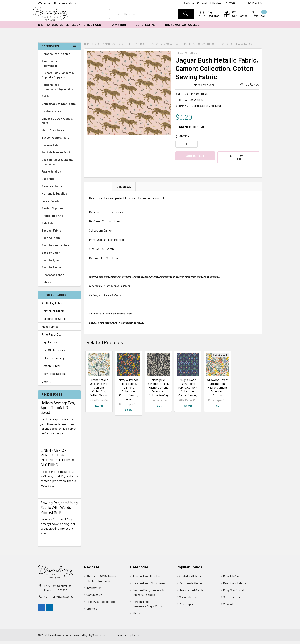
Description (98, 188)
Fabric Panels (59, 204)
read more (47, 443)
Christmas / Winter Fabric (59, 107)
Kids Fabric (59, 227)
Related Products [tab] (105, 343)
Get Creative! (147, 28)
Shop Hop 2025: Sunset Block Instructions (69, 28)
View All (47, 385)
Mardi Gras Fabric (53, 134)
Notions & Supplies (59, 197)
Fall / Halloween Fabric (57, 156)
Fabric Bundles (51, 175)
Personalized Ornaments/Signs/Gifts (59, 90)
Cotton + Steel (51, 369)
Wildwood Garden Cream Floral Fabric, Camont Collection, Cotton (218, 389)
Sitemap (92, 612)
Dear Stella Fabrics (53, 353)
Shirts (59, 100)
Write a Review (250, 88)
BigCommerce (97, 638)
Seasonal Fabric (59, 190)
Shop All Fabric (59, 234)
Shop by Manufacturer (59, 249)
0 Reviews (124, 188)
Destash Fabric (52, 114)
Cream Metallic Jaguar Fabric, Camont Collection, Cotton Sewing (99, 389)
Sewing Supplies (53, 212)
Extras (59, 286)
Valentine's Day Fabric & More (57, 124)
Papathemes (140, 638)
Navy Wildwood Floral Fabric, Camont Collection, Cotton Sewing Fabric (129, 390)
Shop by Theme (59, 271)
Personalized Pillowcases (59, 67)
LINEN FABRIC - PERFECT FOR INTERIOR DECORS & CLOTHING (57, 461)
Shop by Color (59, 256)
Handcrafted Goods (54, 322)
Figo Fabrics (50, 346)
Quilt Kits (48, 182)
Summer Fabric (51, 148)
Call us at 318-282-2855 (58, 601)
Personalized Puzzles (56, 57)
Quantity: (183, 139)
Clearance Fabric (53, 278)
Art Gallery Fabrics (53, 306)
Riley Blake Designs (54, 377)
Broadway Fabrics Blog (182, 28)
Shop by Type (59, 264)
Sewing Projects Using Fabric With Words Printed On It (59, 511)
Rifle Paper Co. (51, 338)
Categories (50, 50)
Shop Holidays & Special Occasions (59, 165)
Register (209, 18)
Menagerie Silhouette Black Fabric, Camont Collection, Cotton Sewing (158, 389)
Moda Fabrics (50, 330)
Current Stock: (190, 130)
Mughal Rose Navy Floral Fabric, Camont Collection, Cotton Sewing (188, 389)
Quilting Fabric (51, 241)
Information (118, 28)
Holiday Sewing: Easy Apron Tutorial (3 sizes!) (58, 411)
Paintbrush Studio (53, 314)
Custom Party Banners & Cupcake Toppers (59, 79)
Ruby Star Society (53, 361)
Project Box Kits (52, 219)
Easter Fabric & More (56, 141)
